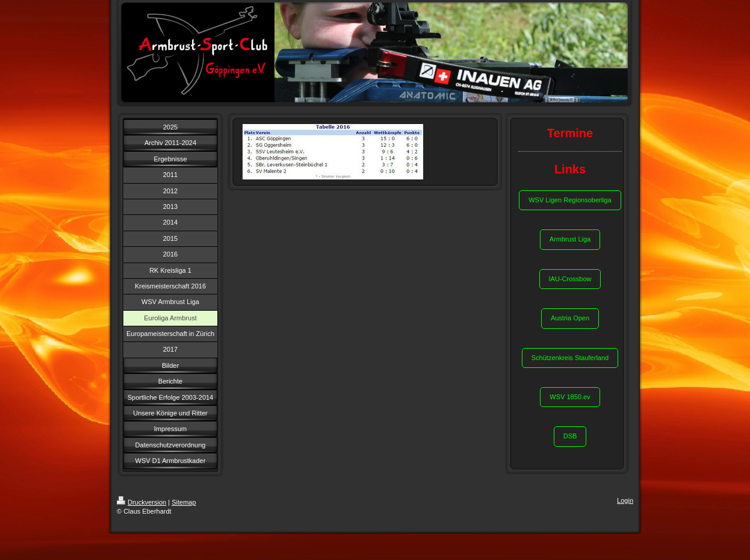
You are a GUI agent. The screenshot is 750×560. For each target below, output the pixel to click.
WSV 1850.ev (570, 397)
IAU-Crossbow (570, 279)
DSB (570, 436)
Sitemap (184, 502)
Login (625, 500)
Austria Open (570, 318)
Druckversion (141, 502)
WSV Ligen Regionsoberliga (570, 200)
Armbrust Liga (570, 239)
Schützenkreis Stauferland (570, 358)
